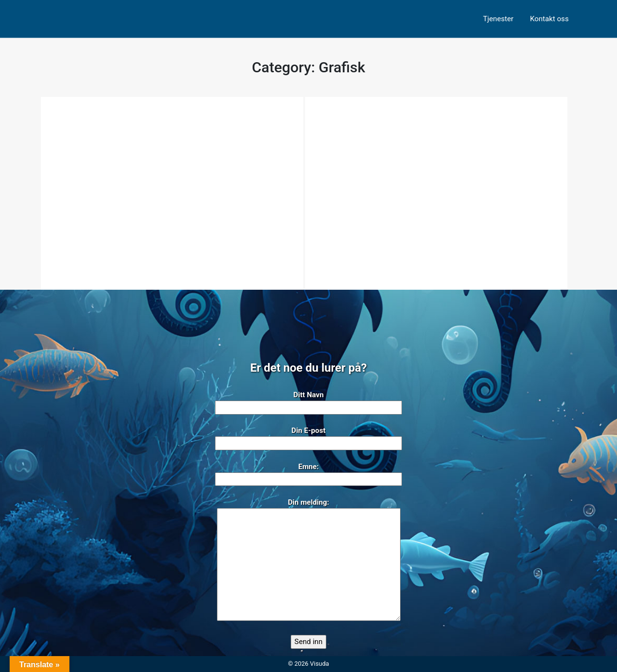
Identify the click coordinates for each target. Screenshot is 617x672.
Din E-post (308, 437)
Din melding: (309, 560)
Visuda (319, 664)
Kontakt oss (549, 19)
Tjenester (498, 19)
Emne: (308, 473)
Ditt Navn (308, 401)
